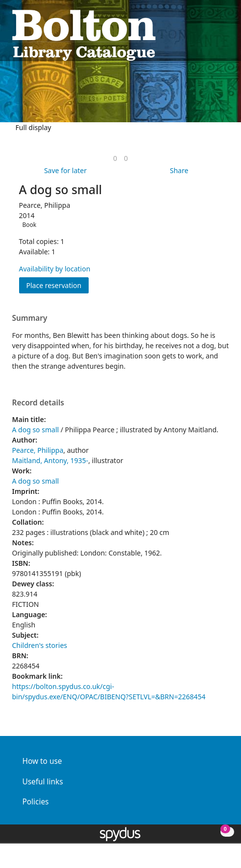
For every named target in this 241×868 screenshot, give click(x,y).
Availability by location (55, 269)
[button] (212, 34)
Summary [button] (30, 318)
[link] (115, 158)
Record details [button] (38, 403)
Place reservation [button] (58, 285)
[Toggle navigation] (224, 34)
